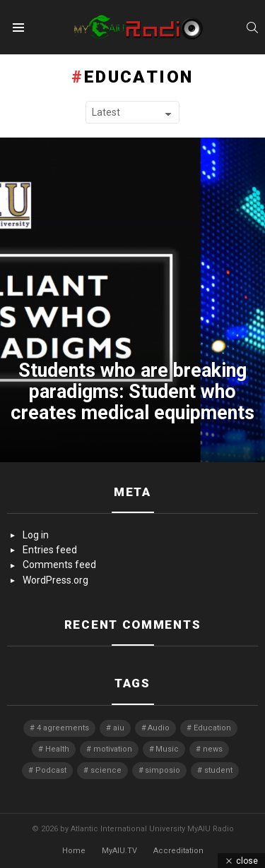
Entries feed (50, 550)
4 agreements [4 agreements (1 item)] (63, 728)
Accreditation (178, 851)
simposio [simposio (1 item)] (163, 770)
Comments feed (59, 565)
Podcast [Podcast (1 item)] (51, 770)
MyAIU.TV (119, 851)
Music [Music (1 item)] (167, 749)
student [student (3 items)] (218, 770)
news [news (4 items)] (213, 749)
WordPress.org (55, 580)
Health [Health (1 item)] (57, 749)
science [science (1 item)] (106, 770)
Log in (36, 535)
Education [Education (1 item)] (212, 728)
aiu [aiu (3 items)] (119, 728)
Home (74, 851)
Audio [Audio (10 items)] (159, 728)
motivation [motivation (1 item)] (113, 749)
